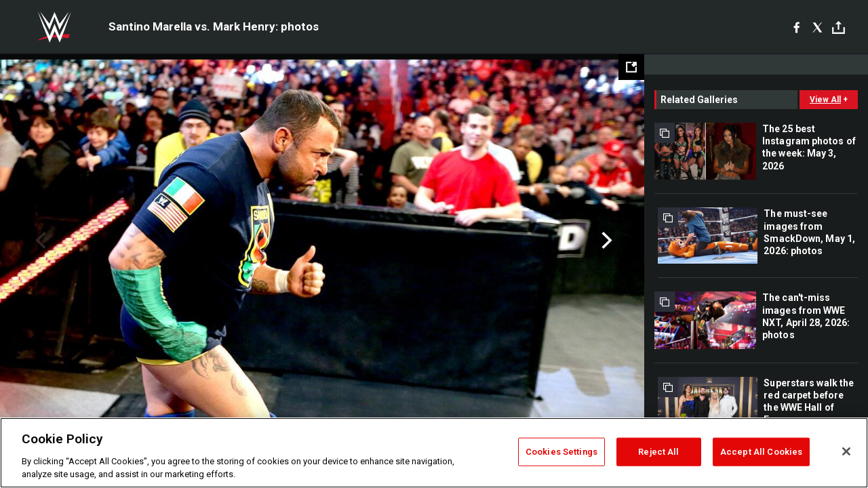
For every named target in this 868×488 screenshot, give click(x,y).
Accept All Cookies (761, 452)
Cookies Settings (561, 452)
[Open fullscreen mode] (631, 67)
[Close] (846, 451)
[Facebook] (796, 27)
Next (605, 241)
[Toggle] (839, 27)
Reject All (658, 452)
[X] (817, 27)
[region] (434, 453)
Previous (39, 241)
